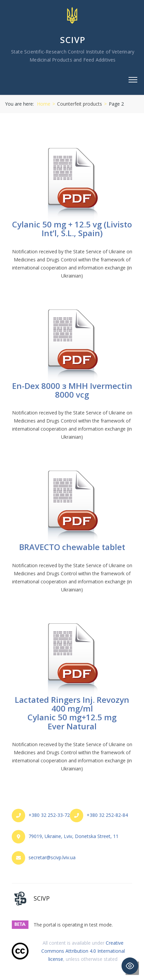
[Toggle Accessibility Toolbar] (130, 966)
